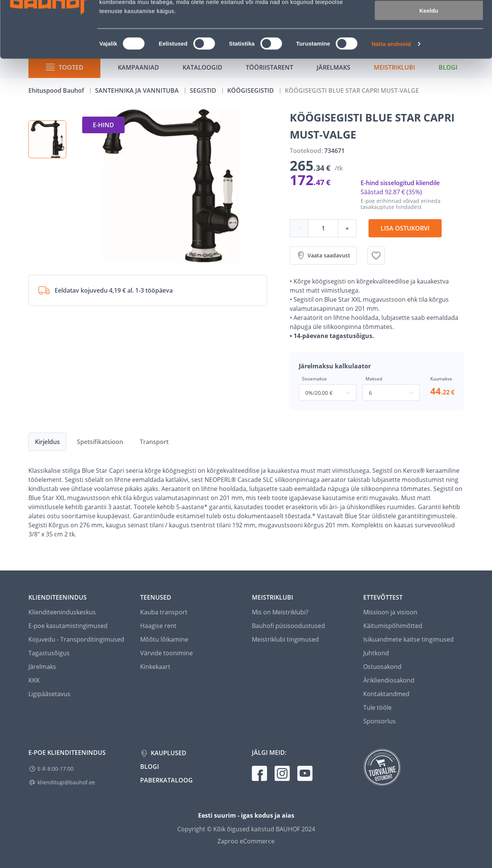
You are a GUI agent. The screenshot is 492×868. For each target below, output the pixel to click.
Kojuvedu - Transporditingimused (76, 639)
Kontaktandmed (386, 694)
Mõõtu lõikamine (164, 639)
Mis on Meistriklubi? (280, 612)
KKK (34, 680)
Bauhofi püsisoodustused (288, 626)
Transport (154, 442)
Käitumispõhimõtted (393, 626)
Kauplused (168, 753)
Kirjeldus (47, 442)
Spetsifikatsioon (100, 442)
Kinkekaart (155, 667)
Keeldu (429, 63)
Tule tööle (377, 707)
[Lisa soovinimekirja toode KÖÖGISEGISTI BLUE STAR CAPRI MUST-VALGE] (376, 256)
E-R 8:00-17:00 (55, 769)
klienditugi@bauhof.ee (66, 782)
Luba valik (429, 41)
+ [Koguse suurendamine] (347, 228)
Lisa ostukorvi (405, 228)
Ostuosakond (382, 667)
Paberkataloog (166, 780)
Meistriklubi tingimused (285, 639)
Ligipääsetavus (49, 694)
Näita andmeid (391, 97)
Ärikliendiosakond (389, 680)
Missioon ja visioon (390, 612)
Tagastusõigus (49, 653)
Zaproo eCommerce (246, 841)
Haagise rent (158, 626)
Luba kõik (429, 19)
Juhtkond (376, 653)
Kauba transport (164, 612)
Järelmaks (42, 667)
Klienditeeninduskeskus (62, 612)
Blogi (150, 767)
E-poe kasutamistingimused (68, 626)
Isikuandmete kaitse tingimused (408, 639)
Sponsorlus (380, 721)
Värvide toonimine (166, 653)
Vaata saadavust (323, 256)
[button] (47, 139)
